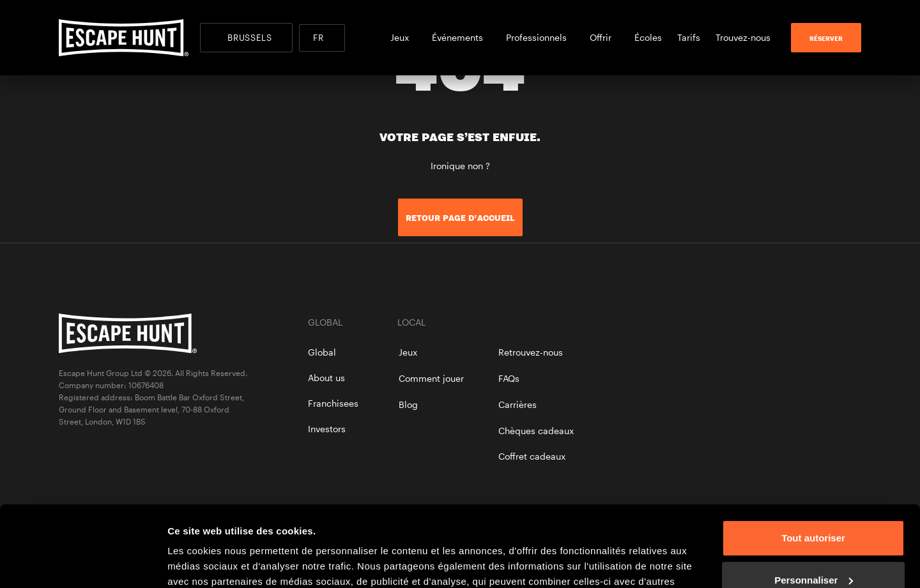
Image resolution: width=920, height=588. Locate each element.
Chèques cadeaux (536, 431)
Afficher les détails (211, 563)
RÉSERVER (826, 38)
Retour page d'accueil (460, 218)
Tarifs (689, 37)
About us (326, 378)
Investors (327, 429)
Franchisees (333, 403)
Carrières (517, 404)
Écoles (648, 37)
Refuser (813, 553)
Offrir (604, 37)
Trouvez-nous (743, 37)
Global (322, 352)
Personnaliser (814, 510)
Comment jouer (431, 378)
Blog (408, 404)
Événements (461, 37)
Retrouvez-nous (531, 352)
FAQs (509, 378)
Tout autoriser (813, 469)
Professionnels (540, 37)
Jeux (403, 37)
